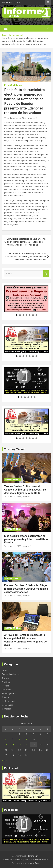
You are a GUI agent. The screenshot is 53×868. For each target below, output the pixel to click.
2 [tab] (20, 315)
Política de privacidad (12, 860)
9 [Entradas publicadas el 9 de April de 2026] (26, 739)
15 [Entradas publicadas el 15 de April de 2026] (20, 745)
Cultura (5, 697)
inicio (5, 670)
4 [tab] (26, 315)
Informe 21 (33, 118)
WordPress (35, 863)
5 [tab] (30, 315)
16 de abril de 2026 (13, 497)
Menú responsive (48, 2)
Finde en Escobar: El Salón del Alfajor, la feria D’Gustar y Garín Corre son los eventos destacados (26, 589)
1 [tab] (17, 315)
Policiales (7, 690)
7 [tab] (36, 315)
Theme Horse (41, 860)
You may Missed (15, 449)
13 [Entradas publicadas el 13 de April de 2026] (6, 745)
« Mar (5, 760)
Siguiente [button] (45, 298)
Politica (6, 686)
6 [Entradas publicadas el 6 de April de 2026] (6, 739)
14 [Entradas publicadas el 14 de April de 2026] (13, 745)
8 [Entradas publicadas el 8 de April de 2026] (20, 739)
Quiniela (6, 678)
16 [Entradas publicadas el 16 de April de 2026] (26, 745)
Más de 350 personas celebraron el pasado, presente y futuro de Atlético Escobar (26, 539)
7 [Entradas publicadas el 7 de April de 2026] (13, 739)
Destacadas (8, 705)
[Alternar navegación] (6, 28)
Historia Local (9, 701)
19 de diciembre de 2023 (15, 118)
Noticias (6, 682)
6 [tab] (33, 315)
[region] (26, 299)
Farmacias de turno (11, 674)
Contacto (7, 709)
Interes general (13, 85)
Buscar (46, 274)
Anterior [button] (8, 298)
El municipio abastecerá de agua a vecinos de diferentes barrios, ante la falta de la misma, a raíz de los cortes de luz (27, 242)
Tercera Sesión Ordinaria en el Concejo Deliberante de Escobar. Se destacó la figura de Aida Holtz (25, 490)
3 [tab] (23, 315)
